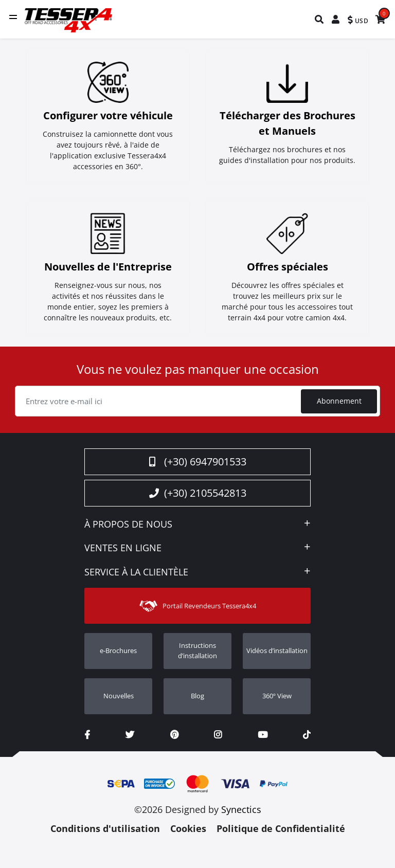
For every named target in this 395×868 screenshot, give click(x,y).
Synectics (241, 811)
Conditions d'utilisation (105, 830)
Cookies (188, 830)
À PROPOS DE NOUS (128, 526)
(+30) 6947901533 (198, 463)
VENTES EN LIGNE (123, 550)
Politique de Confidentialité (281, 830)
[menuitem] (320, 19)
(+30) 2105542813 (198, 494)
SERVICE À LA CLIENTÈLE (136, 574)
